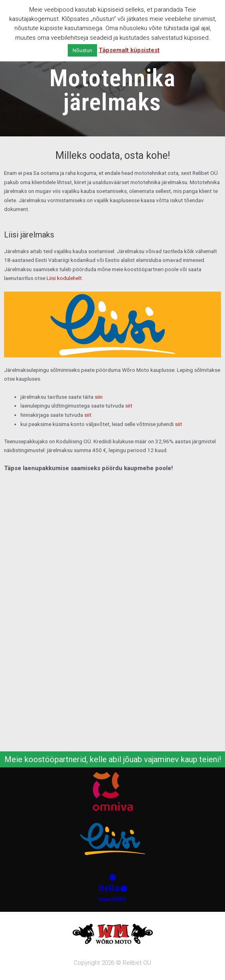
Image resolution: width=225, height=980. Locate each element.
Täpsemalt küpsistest (129, 50)
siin (99, 397)
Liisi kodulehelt (64, 278)
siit (129, 406)
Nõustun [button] (82, 50)
